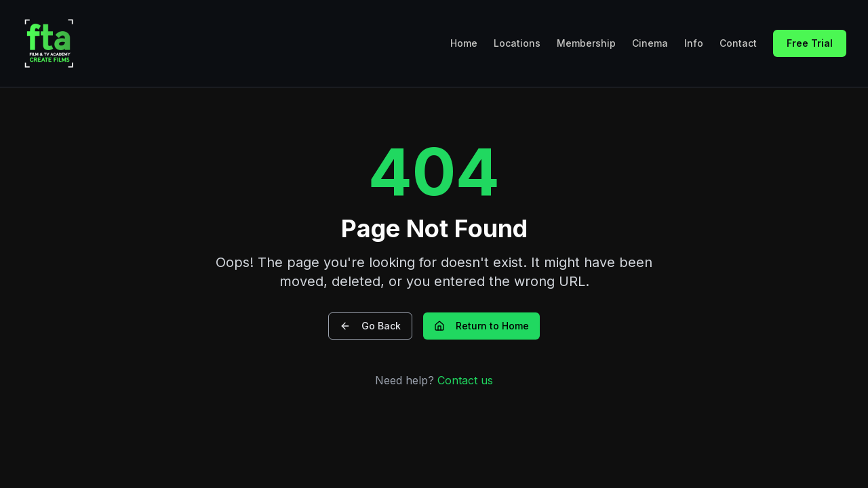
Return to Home (481, 326)
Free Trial (810, 43)
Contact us (465, 380)
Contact (738, 43)
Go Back (370, 326)
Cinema (650, 43)
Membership (586, 43)
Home (464, 43)
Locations (517, 43)
